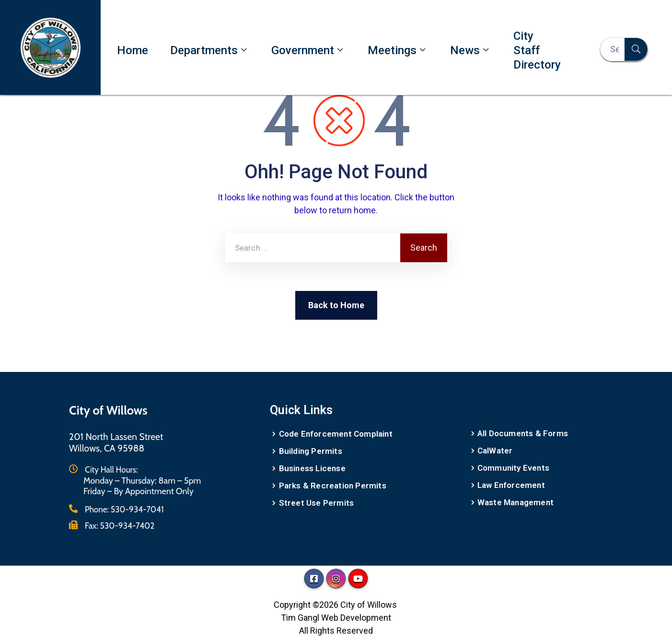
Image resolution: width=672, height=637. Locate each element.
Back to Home (336, 305)
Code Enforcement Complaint (336, 434)
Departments (210, 50)
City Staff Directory (537, 50)
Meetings (398, 50)
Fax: (120, 526)
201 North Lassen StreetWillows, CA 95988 (116, 443)
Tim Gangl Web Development (336, 618)
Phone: (124, 510)
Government (308, 50)
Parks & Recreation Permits (333, 486)
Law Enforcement (511, 485)
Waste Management (516, 502)
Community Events (513, 468)
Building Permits (311, 451)
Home (133, 50)
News (471, 50)
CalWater (495, 451)
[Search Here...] (612, 49)
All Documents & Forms (523, 433)
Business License (312, 468)
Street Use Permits (317, 503)
